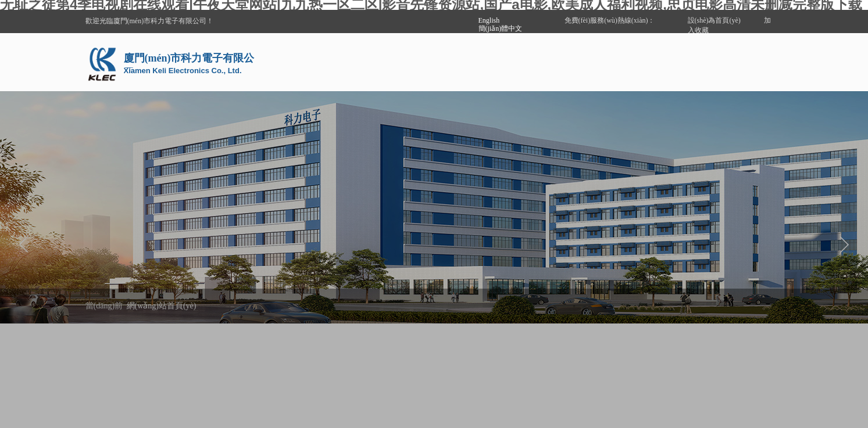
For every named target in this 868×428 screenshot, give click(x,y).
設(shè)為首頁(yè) (714, 20)
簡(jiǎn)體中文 (501, 28)
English (489, 20)
